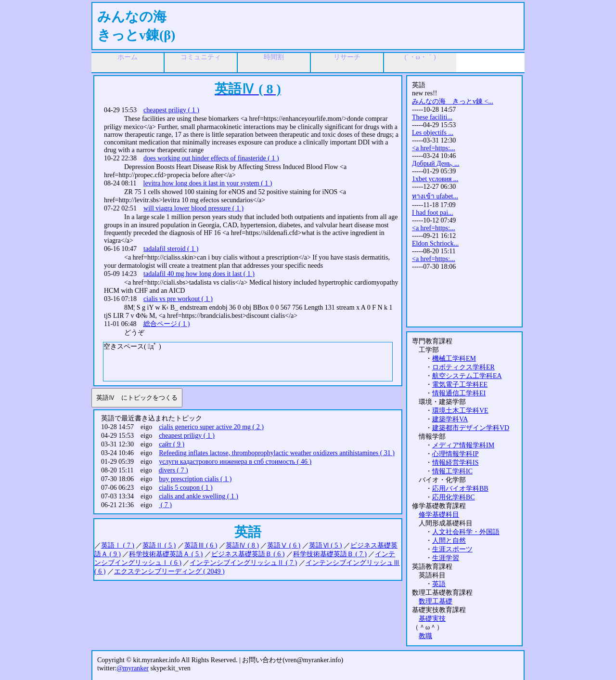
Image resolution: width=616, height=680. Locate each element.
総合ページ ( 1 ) (167, 324)
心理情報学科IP (455, 454)
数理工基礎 (436, 601)
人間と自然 (449, 541)
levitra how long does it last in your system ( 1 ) (208, 183)
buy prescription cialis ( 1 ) (195, 479)
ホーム (128, 57)
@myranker (133, 668)
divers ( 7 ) (173, 470)
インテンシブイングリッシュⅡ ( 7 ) (243, 563)
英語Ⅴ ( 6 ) (284, 545)
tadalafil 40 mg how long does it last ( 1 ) (199, 274)
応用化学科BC (454, 497)
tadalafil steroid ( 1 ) (171, 249)
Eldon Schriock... (435, 243)
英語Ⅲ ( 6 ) (201, 545)
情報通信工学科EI (459, 393)
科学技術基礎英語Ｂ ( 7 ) (330, 554)
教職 (425, 636)
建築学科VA (450, 419)
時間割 (274, 57)
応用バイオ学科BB (460, 489)
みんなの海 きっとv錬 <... (453, 101)
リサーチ (347, 57)
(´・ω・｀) (420, 57)
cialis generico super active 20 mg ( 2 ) (211, 427)
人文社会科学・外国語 (466, 532)
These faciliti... (432, 117)
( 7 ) (165, 505)
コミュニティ (201, 57)
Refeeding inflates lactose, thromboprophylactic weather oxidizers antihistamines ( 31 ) (277, 453)
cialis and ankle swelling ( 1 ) (199, 496)
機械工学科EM (454, 359)
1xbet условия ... (435, 179)
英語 (439, 584)
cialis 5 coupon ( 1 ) (186, 488)
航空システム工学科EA (467, 376)
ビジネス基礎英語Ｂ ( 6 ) (248, 554)
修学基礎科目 (439, 515)
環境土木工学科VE (460, 411)
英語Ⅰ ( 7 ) (118, 545)
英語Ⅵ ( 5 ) (326, 545)
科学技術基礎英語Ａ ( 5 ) (166, 554)
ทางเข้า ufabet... (435, 196)
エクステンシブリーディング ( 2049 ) (169, 571)
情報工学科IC (452, 471)
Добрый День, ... (436, 163)
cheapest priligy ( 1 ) (171, 110)
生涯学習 (446, 558)
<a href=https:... (434, 148)
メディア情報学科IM (463, 445)
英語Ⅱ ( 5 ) (159, 545)
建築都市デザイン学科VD (471, 428)
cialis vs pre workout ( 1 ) (178, 299)
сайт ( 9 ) (172, 444)
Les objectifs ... (433, 133)
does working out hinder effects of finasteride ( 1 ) (211, 158)
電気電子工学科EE (460, 385)
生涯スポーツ (452, 549)
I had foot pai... (433, 213)
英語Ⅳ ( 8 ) (242, 545)
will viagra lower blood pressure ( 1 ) (193, 208)
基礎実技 (432, 619)
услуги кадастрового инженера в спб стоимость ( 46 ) (235, 462)
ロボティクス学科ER (463, 367)
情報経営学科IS (455, 463)
